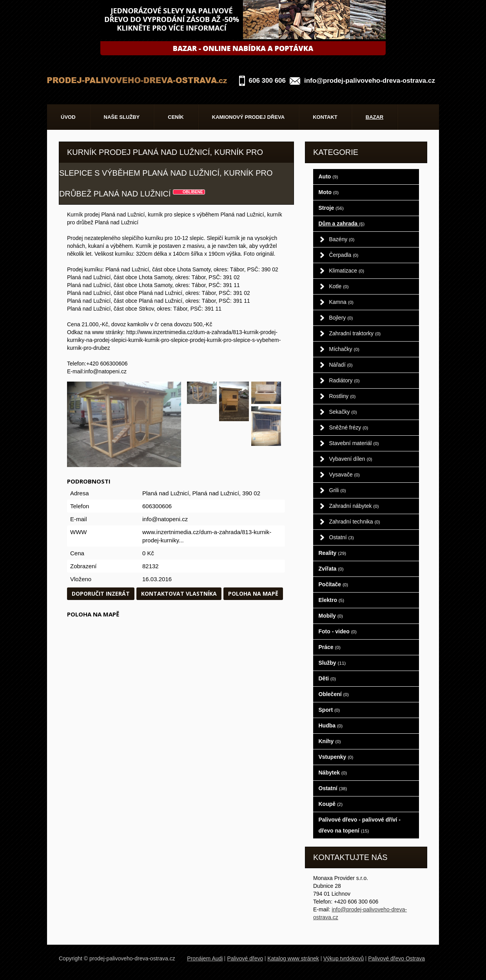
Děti (327, 678)
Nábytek (333, 773)
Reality (333, 553)
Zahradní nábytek (354, 506)
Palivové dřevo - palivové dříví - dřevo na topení (360, 825)
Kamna (342, 302)
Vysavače (345, 475)
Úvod (68, 117)
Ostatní (342, 537)
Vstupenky (336, 757)
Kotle (339, 286)
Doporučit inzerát (101, 594)
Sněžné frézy (349, 427)
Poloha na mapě (253, 594)
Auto (328, 176)
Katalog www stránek (293, 958)
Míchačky (344, 349)
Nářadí (341, 365)
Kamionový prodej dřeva (248, 117)
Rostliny (343, 396)
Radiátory (345, 380)
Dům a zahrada (342, 224)
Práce (330, 647)
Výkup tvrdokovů (344, 958)
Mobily (331, 616)
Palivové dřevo (245, 958)
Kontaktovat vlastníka (179, 594)
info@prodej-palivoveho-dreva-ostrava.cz (370, 81)
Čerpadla (344, 255)
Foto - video (338, 631)
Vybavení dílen (351, 459)
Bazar (375, 117)
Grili (338, 490)
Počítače (334, 584)
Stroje (331, 208)
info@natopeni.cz (165, 519)
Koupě (331, 804)
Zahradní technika (355, 522)
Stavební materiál (354, 443)
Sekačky (343, 412)
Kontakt (325, 117)
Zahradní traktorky (355, 333)
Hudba (331, 725)
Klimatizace (347, 271)
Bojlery (341, 318)
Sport (329, 710)
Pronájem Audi (205, 958)
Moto (329, 192)
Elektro (332, 600)
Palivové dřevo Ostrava (396, 958)
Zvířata (331, 569)
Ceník (176, 117)
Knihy (330, 741)
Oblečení (334, 694)
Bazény (342, 239)
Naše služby (122, 117)
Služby (332, 663)
